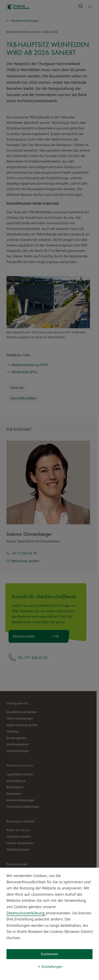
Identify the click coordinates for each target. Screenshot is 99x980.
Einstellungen (52, 967)
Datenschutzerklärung (26, 913)
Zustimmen (49, 954)
